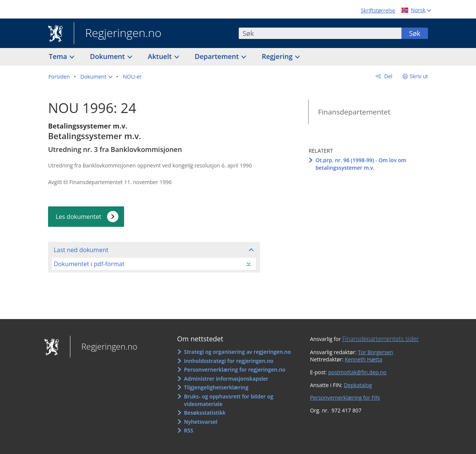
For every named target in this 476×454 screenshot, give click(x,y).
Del (388, 76)
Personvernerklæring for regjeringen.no (235, 370)
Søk (415, 33)
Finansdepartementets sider (381, 339)
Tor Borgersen (376, 352)
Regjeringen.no (118, 34)
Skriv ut (419, 76)
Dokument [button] (108, 56)
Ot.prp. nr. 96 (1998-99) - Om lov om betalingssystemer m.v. (361, 164)
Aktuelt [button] (161, 56)
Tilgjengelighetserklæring (216, 387)
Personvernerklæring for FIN (345, 397)
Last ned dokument (81, 250)
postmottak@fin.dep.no (357, 372)
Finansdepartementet (354, 112)
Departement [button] (218, 56)
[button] (96, 77)
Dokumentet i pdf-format (89, 264)
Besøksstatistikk (205, 413)
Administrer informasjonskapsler (226, 379)
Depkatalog (358, 385)
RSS (188, 430)
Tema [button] (59, 56)
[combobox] (320, 33)
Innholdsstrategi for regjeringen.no (229, 361)
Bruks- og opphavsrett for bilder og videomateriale (229, 400)
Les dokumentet (79, 217)
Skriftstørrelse (378, 10)
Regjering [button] (278, 56)
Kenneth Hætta (363, 359)
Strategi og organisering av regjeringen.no (237, 352)
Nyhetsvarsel (201, 422)
